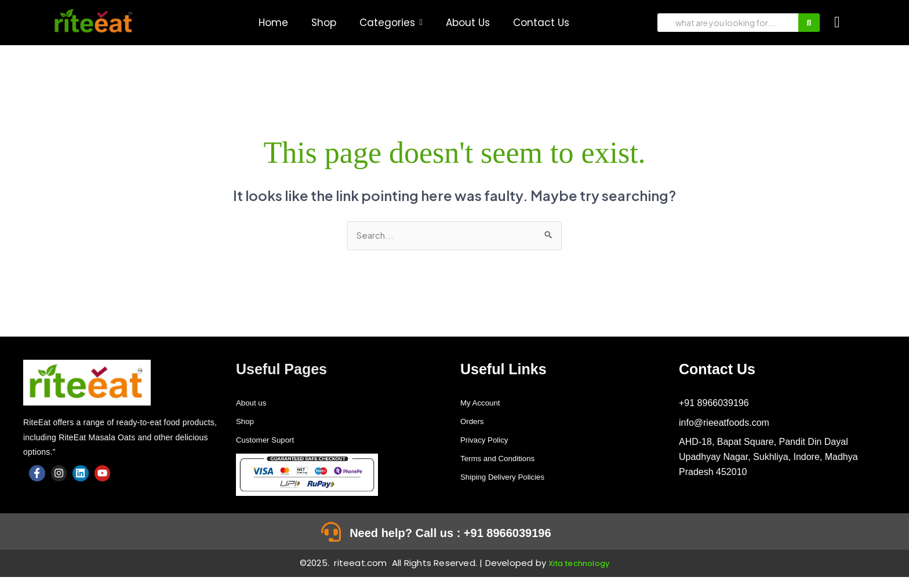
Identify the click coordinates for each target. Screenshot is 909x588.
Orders (475, 422)
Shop (247, 422)
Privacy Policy (489, 441)
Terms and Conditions (505, 459)
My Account (484, 403)
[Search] (728, 23)
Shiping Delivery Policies (511, 478)
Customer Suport (271, 441)
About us (254, 403)
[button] (391, 23)
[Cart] (837, 22)
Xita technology (579, 574)
